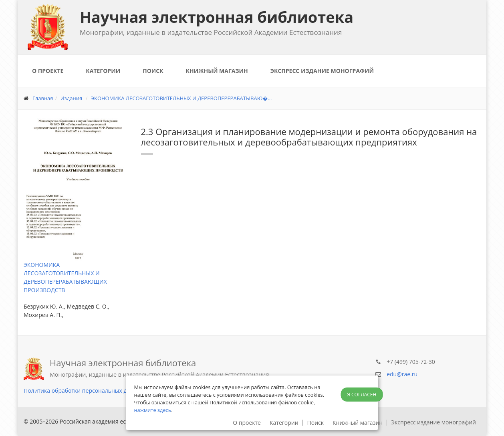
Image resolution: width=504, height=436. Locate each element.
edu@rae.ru (402, 374)
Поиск (153, 71)
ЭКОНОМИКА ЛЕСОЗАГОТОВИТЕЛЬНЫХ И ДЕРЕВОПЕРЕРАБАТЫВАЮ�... (181, 98)
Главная (43, 98)
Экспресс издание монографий (322, 71)
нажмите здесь (153, 410)
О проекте (48, 71)
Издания (72, 98)
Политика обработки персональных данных (84, 391)
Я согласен (362, 395)
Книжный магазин (217, 71)
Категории (103, 71)
